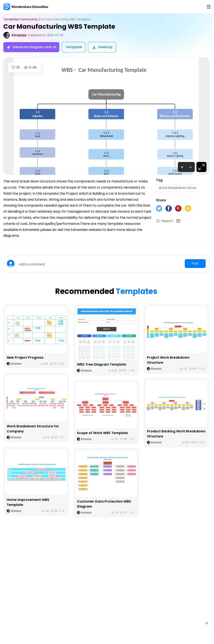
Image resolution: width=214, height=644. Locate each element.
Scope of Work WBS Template (102, 433)
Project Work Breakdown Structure (168, 360)
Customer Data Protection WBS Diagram (104, 504)
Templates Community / (22, 19)
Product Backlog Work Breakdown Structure (176, 434)
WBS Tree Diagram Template (102, 364)
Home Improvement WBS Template (28, 502)
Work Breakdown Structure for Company (33, 429)
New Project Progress (25, 358)
